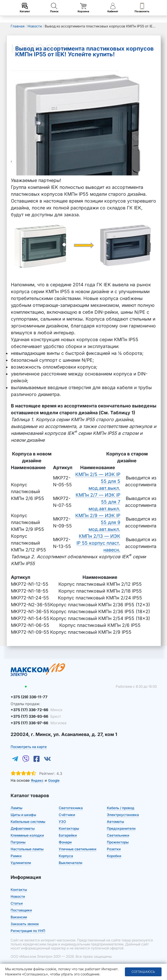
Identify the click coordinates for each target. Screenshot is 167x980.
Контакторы (69, 828)
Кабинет (113, 8)
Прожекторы (118, 842)
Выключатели (70, 863)
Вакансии (19, 917)
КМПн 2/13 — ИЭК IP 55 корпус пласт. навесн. (98, 543)
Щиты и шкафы (23, 815)
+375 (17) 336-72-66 (37, 710)
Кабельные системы (28, 822)
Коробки (114, 856)
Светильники (118, 835)
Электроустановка (123, 815)
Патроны (18, 842)
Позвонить (142, 8)
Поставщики (21, 910)
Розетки (114, 849)
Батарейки (68, 835)
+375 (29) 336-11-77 (29, 697)
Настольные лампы (27, 849)
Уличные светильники (77, 849)
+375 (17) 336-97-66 (39, 723)
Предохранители (121, 828)
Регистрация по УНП (28, 931)
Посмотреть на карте (29, 747)
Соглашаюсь (143, 972)
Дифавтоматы (23, 828)
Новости (18, 896)
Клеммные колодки (27, 835)
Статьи (17, 903)
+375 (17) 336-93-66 (36, 716)
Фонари (65, 842)
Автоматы (115, 822)
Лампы (16, 808)
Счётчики (67, 815)
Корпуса (66, 856)
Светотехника (71, 808)
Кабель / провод (121, 808)
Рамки (16, 856)
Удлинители (21, 863)
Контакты (19, 890)
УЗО (62, 822)
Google (54, 780)
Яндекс (37, 780)
